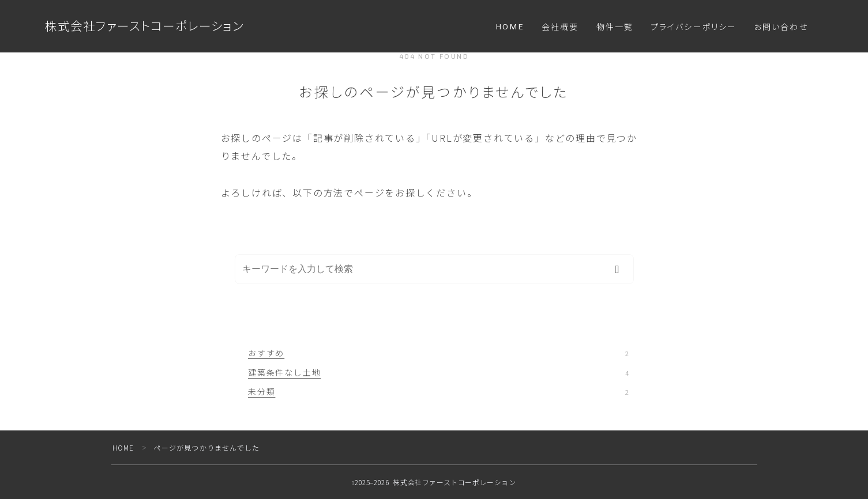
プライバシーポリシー (694, 27)
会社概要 (560, 27)
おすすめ (438, 353)
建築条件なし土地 (438, 372)
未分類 (438, 391)
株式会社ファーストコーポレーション (144, 26)
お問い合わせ (781, 27)
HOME (510, 27)
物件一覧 (615, 27)
